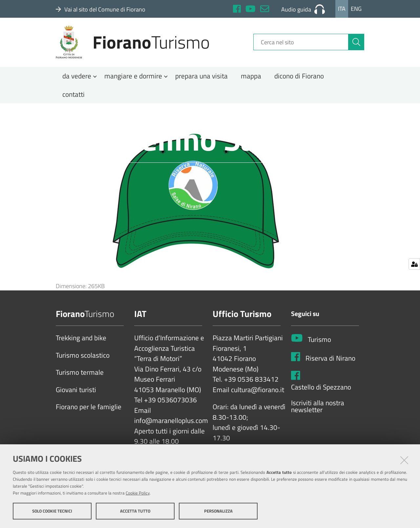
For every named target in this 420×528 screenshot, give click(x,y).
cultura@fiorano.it (258, 392)
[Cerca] (356, 44)
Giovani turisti (76, 392)
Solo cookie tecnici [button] (52, 511)
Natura (93, 116)
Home (67, 116)
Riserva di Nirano (330, 361)
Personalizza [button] (218, 511)
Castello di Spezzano (321, 390)
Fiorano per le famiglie (89, 410)
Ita (342, 9)
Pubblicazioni (166, 116)
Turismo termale (80, 375)
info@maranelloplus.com (171, 423)
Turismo (319, 342)
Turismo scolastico (83, 358)
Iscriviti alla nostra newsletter (318, 409)
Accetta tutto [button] (135, 511)
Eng (356, 9)
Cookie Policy (138, 493)
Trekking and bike (81, 341)
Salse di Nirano (126, 116)
